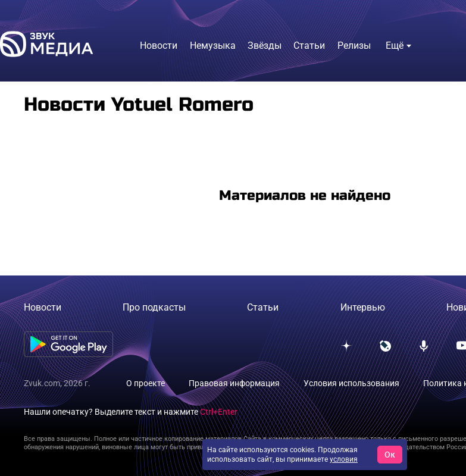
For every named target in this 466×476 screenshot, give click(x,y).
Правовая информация (234, 383)
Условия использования (351, 383)
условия (344, 459)
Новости (43, 307)
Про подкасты (154, 307)
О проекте (146, 383)
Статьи (263, 307)
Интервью (363, 307)
